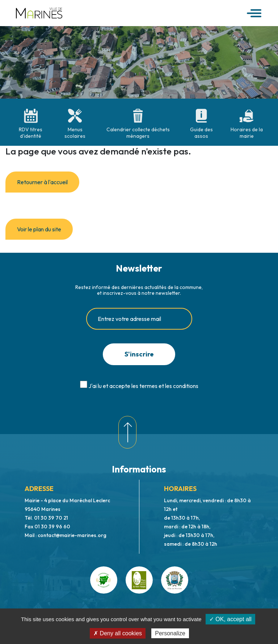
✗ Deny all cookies (118, 633)
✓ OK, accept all (230, 619)
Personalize (170, 633)
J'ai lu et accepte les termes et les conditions (143, 386)
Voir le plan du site (39, 229)
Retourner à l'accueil (42, 182)
